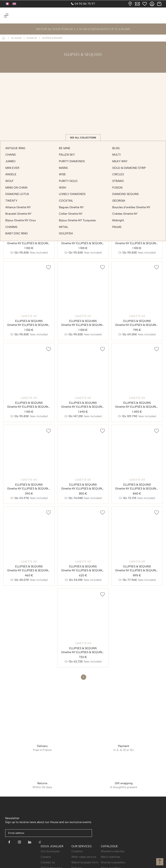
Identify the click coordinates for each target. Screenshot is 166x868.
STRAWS (118, 181)
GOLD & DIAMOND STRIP (129, 168)
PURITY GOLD (68, 181)
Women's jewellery (113, 862)
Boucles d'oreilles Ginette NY (131, 207)
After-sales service (84, 857)
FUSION (117, 188)
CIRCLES (118, 174)
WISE (62, 174)
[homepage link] (83, 16)
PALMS (117, 227)
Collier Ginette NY (71, 214)
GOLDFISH (66, 234)
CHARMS (11, 227)
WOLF (9, 181)
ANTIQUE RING (15, 148)
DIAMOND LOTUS (17, 194)
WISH (62, 188)
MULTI (116, 155)
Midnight (118, 220)
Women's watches (113, 851)
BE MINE (65, 148)
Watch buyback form (85, 862)
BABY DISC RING (17, 234)
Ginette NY (32, 38)
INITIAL (64, 227)
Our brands (16, 38)
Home (4, 38)
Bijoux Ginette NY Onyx (21, 220)
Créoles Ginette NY (125, 214)
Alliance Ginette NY (18, 207)
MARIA (63, 168)
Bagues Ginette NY (71, 207)
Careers (46, 857)
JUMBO (10, 161)
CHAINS (11, 155)
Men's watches (110, 857)
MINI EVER (12, 168)
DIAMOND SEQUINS (125, 194)
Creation (77, 851)
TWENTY (11, 201)
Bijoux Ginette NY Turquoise (77, 220)
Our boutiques (50, 851)
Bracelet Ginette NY (18, 214)
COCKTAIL (66, 201)
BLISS (116, 148)
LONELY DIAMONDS (72, 194)
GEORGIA (119, 201)
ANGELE (11, 174)
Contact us (48, 862)
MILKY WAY (120, 161)
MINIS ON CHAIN (16, 188)
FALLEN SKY (67, 155)
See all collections (83, 138)
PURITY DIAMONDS (72, 161)
